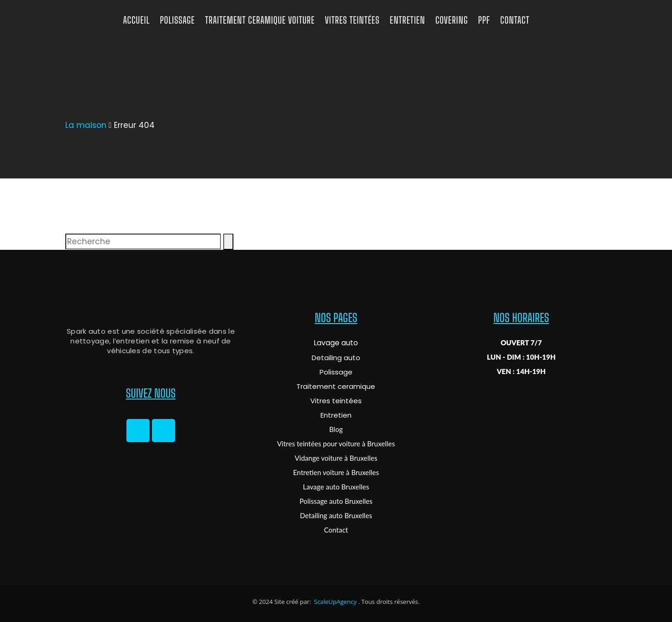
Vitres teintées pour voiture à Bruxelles (336, 444)
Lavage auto (336, 343)
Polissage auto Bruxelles (336, 501)
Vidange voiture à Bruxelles (336, 458)
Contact (336, 530)
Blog (336, 429)
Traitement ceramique (336, 386)
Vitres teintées (336, 401)
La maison (86, 125)
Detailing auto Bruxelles (336, 515)
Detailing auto (336, 358)
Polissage (336, 372)
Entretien (336, 415)
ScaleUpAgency (335, 602)
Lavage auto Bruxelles (336, 487)
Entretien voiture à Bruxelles (336, 472)
